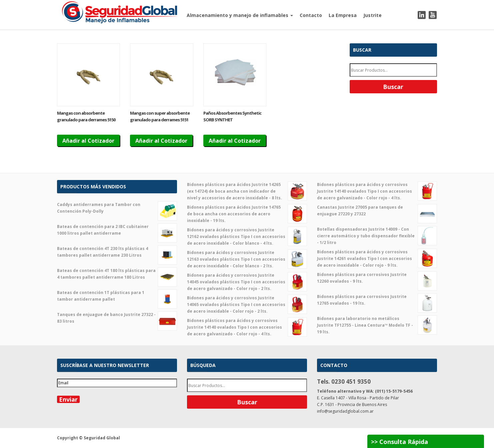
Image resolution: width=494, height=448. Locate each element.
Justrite (372, 15)
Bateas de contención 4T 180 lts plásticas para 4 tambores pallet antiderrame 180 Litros (117, 274)
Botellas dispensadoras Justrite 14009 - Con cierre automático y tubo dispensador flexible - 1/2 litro (377, 236)
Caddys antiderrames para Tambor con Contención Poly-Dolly (117, 208)
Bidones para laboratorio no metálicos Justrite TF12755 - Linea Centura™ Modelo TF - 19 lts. (377, 325)
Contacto (311, 15)
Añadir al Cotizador (88, 141)
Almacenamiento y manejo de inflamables (240, 15)
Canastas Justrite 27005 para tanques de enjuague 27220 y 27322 (377, 211)
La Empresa (343, 15)
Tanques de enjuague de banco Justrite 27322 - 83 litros (117, 318)
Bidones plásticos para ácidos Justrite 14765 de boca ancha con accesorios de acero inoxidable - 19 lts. (247, 214)
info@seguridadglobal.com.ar (345, 411)
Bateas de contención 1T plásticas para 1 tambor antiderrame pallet (117, 296)
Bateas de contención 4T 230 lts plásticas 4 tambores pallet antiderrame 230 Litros (117, 252)
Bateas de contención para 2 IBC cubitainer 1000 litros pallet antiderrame (117, 230)
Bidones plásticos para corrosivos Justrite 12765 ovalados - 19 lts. (377, 300)
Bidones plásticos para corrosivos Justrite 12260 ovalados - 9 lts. (377, 278)
